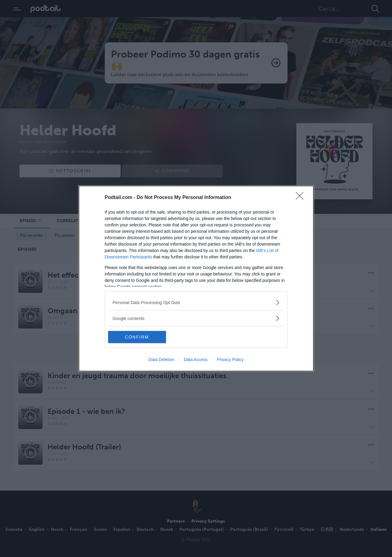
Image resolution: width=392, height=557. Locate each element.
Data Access (196, 360)
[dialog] (196, 278)
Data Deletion (162, 360)
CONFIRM (137, 337)
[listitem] (196, 302)
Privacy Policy (230, 360)
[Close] (302, 198)
